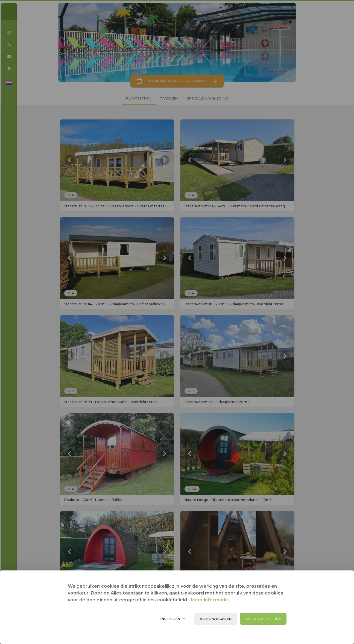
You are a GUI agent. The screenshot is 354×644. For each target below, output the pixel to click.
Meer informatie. (210, 600)
